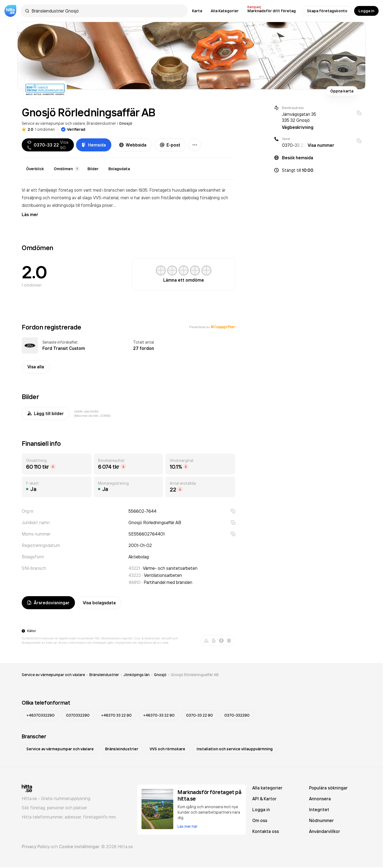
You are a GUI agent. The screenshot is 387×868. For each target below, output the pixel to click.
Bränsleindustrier (101, 123)
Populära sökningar (328, 788)
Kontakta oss (266, 831)
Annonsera (320, 799)
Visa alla (36, 367)
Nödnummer (321, 820)
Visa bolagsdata (99, 603)
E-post (170, 145)
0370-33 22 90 (199, 715)
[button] (318, 170)
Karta (197, 11)
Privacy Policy (36, 847)
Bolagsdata (119, 169)
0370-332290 (237, 715)
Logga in (366, 11)
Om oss (260, 820)
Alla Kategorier (225, 11)
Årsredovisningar (48, 603)
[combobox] (107, 11)
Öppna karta (342, 91)
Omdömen (67, 169)
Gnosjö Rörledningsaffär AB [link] (195, 675)
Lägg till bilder (46, 413)
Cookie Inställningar (79, 847)
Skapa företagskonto (327, 11)
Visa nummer (321, 145)
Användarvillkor (325, 831)
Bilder (93, 169)
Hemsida (94, 145)
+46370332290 (40, 715)
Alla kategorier (267, 788)
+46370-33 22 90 (159, 715)
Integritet (319, 810)
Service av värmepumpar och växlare (53, 123)
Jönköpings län (136, 675)
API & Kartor (264, 799)
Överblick (35, 169)
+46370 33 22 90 (116, 715)
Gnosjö (126, 123)
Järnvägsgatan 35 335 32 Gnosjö (299, 117)
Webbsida (133, 145)
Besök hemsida (298, 158)
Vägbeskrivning (298, 127)
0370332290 (78, 715)
